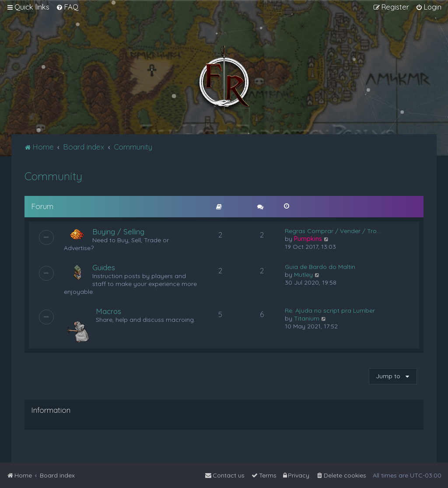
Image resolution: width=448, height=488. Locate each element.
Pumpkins (308, 239)
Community (53, 176)
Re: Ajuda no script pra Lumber (330, 310)
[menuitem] (67, 7)
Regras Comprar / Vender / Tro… (333, 231)
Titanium (307, 318)
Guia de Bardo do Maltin (320, 267)
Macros (108, 311)
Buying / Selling (118, 232)
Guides (104, 267)
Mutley (303, 275)
